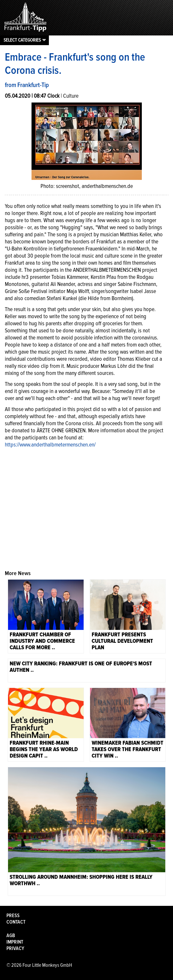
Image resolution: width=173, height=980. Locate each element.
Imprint (15, 942)
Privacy (15, 948)
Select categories (22, 40)
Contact (16, 922)
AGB (11, 936)
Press (13, 916)
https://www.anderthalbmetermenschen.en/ (50, 445)
